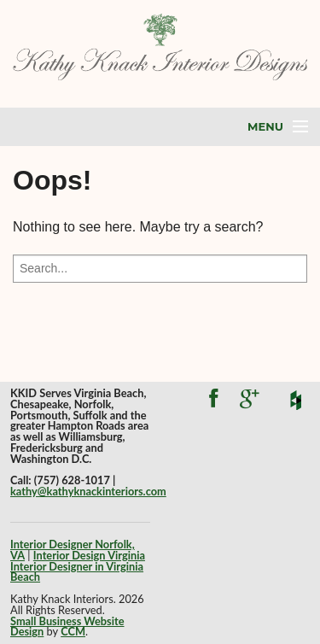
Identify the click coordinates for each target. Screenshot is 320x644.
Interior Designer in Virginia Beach (77, 572)
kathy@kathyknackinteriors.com (88, 491)
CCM (73, 631)
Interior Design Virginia (89, 555)
